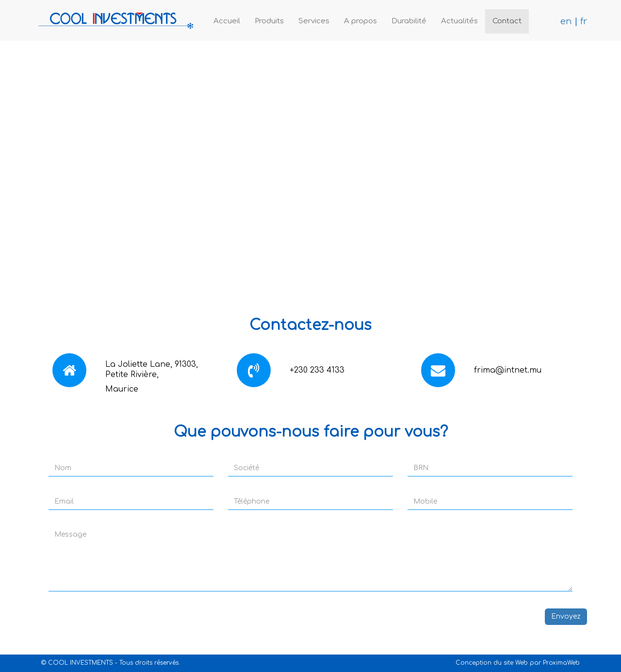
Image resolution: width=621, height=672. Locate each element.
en (566, 21)
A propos (360, 21)
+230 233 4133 (317, 370)
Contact (507, 21)
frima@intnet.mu (508, 370)
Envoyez (566, 616)
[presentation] (108, 627)
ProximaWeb (561, 663)
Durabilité (409, 21)
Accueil (227, 21)
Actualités (459, 21)
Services (314, 21)
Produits (269, 21)
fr (584, 21)
